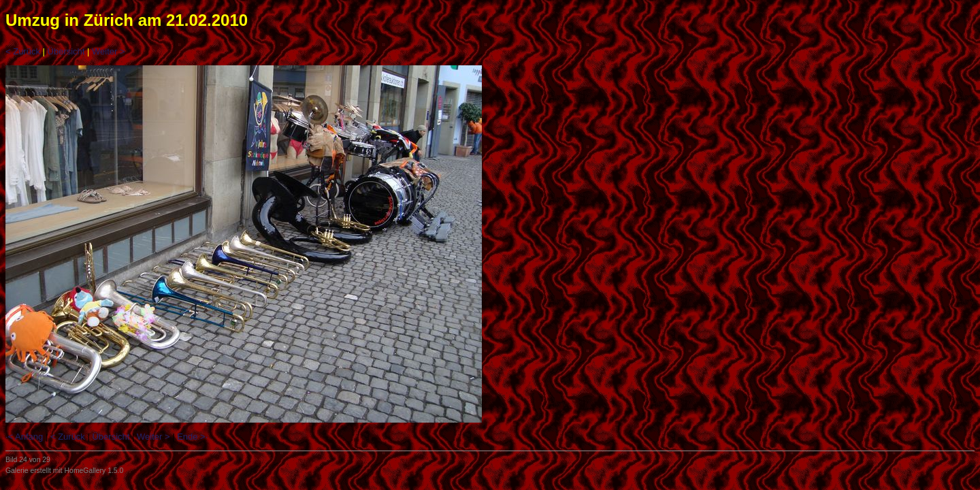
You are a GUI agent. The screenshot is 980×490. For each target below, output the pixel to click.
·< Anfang (24, 437)
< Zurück (23, 51)
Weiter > (109, 51)
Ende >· (192, 437)
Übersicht (66, 51)
